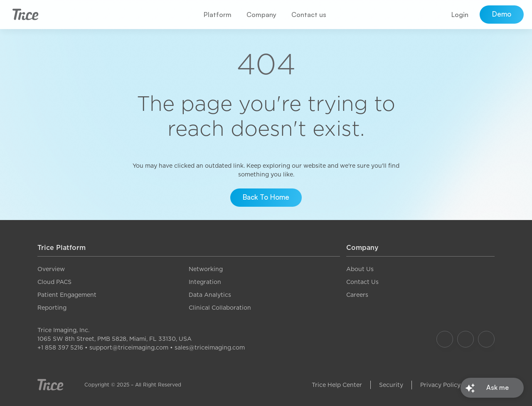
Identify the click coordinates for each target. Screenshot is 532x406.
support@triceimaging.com (129, 347)
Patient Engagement (67, 295)
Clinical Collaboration (220, 308)
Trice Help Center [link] (337, 385)
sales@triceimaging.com (210, 347)
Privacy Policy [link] (440, 385)
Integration (205, 282)
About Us (360, 269)
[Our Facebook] (445, 339)
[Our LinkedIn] (486, 339)
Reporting (52, 308)
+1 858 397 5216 (60, 347)
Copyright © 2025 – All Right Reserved (133, 385)
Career (356, 295)
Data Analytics (210, 295)
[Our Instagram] (465, 339)
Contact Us (362, 282)
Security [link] (391, 385)
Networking (206, 269)
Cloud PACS (54, 282)
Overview (51, 269)
